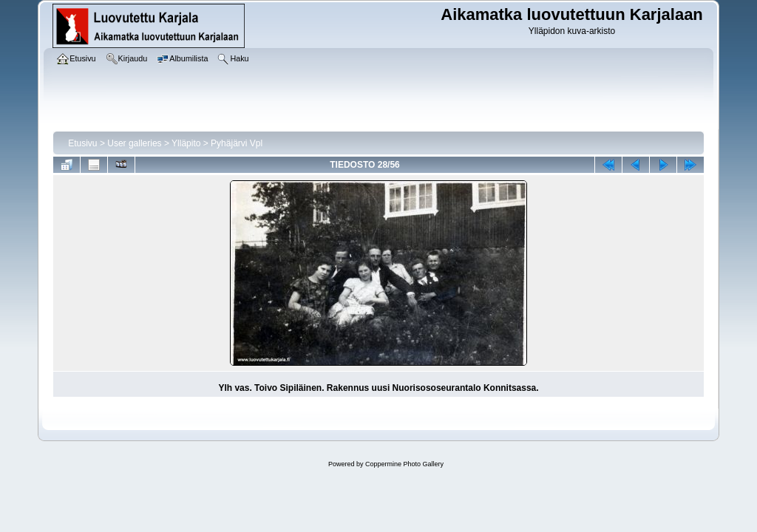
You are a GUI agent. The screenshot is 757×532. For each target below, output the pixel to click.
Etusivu (82, 143)
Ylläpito (186, 143)
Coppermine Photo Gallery (404, 464)
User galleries (134, 143)
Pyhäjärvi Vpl (237, 143)
